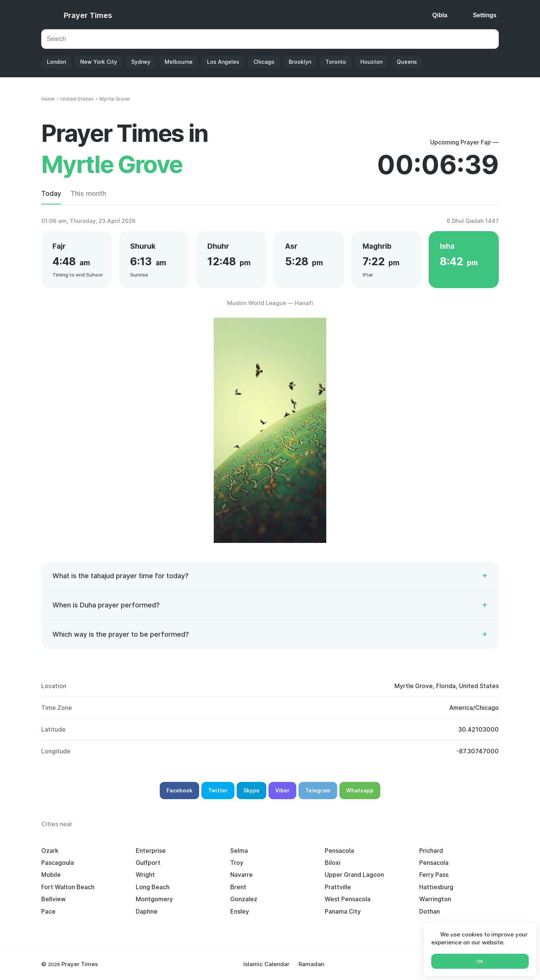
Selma (239, 851)
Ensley (240, 911)
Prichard (431, 851)
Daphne (147, 911)
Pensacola (339, 851)
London (56, 62)
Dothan (430, 911)
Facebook (179, 790)
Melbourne (179, 62)
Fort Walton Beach (68, 887)
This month (88, 193)
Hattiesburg (436, 887)
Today (51, 193)
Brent (238, 887)
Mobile (51, 875)
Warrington (435, 899)
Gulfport (148, 863)
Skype (251, 790)
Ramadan (311, 964)
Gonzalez (244, 899)
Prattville (338, 887)
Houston (371, 62)
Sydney (141, 62)
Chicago (264, 62)
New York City (99, 62)
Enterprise (151, 851)
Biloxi (333, 863)
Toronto (336, 62)
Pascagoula (58, 863)
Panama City (343, 911)
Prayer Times (88, 15)
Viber (282, 790)
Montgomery (154, 899)
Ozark (50, 851)
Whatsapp (360, 790)
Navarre (241, 875)
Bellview (53, 899)
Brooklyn (300, 62)
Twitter (218, 790)
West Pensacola (348, 899)
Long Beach (153, 887)
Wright (145, 875)
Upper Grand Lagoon (354, 875)
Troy (237, 863)
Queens (407, 62)
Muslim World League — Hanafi (270, 303)
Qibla (440, 15)
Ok (480, 961)
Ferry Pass (434, 875)
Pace (48, 911)
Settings (485, 15)
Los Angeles (223, 62)
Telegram (318, 790)
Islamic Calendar (266, 964)
